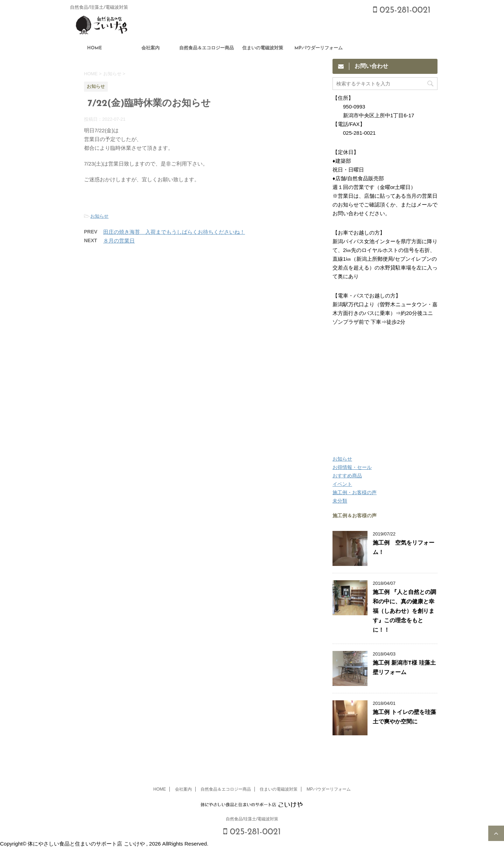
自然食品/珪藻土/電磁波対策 (252, 819)
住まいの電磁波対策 (263, 48)
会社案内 (150, 48)
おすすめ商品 (347, 476)
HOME (95, 48)
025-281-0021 (402, 10)
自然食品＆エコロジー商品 (206, 48)
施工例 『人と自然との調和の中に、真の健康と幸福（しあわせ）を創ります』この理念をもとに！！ (404, 611)
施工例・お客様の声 (355, 492)
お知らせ (99, 216)
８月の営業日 (119, 241)
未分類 (340, 501)
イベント (342, 484)
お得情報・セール (352, 467)
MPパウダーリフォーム (318, 48)
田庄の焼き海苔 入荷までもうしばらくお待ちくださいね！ (174, 232)
